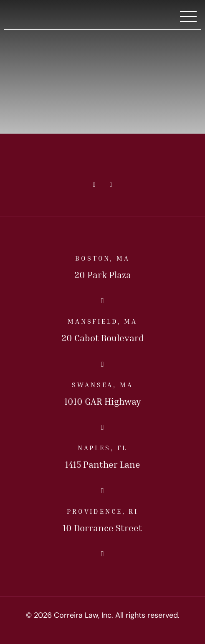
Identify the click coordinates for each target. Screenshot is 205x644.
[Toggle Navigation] (188, 17)
